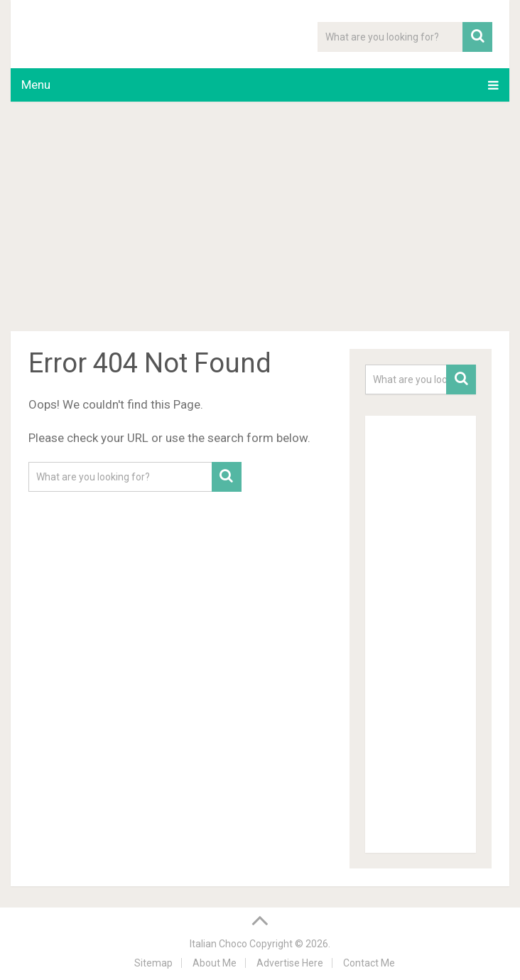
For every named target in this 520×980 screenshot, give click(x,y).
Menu (36, 85)
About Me (215, 963)
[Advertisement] (260, 219)
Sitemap (153, 963)
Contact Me (369, 963)
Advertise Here (290, 963)
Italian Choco (218, 944)
